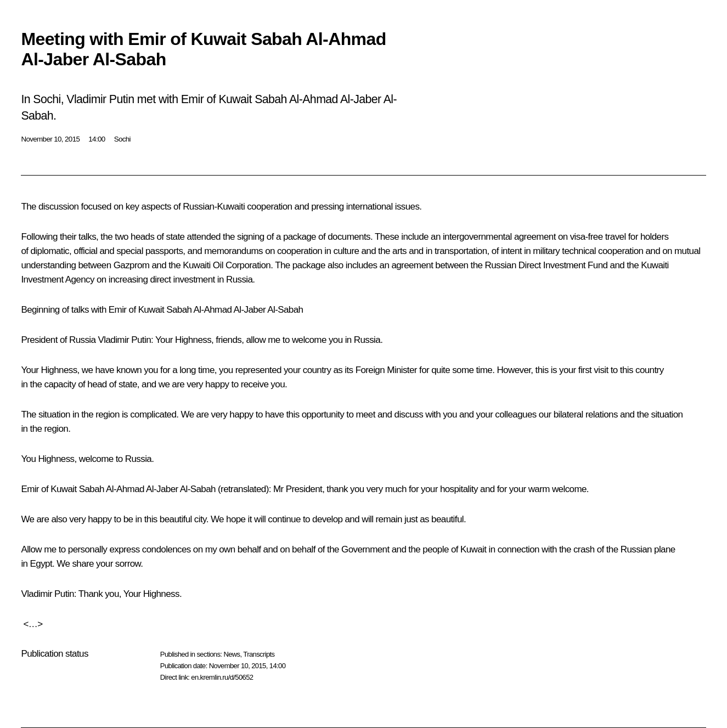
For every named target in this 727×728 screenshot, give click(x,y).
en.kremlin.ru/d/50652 (222, 677)
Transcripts (259, 654)
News (232, 654)
